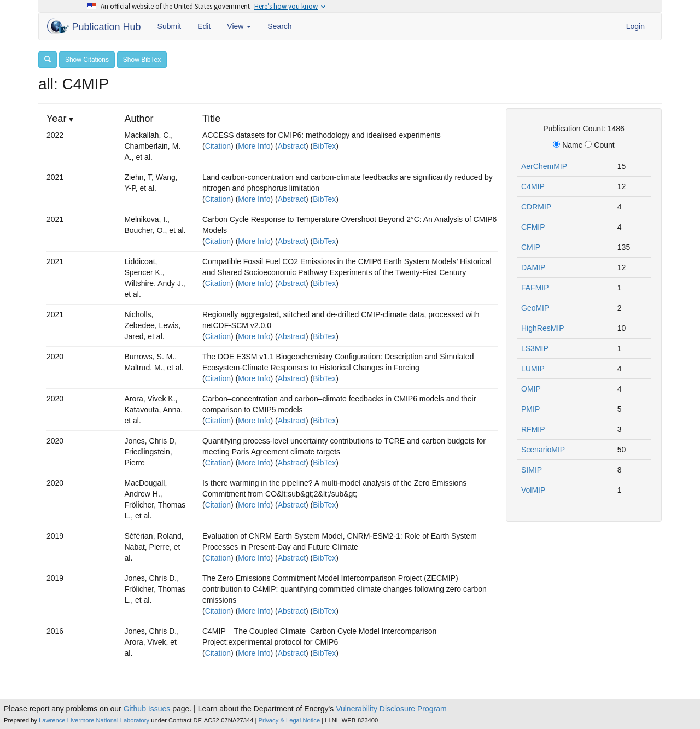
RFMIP (533, 429)
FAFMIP (535, 288)
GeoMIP (535, 308)
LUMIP (533, 369)
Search (279, 26)
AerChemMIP (544, 166)
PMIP (530, 409)
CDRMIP (536, 207)
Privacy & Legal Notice (290, 720)
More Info (254, 146)
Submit (170, 26)
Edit (204, 26)
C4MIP (533, 186)
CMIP (531, 247)
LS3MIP (535, 348)
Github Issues (147, 709)
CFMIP (533, 227)
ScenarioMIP (543, 450)
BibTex (324, 146)
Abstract (292, 146)
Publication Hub (94, 26)
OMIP (531, 389)
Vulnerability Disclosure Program (391, 709)
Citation (218, 146)
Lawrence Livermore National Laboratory (94, 720)
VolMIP (533, 490)
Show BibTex (142, 60)
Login (635, 26)
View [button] (239, 26)
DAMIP (533, 267)
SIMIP (532, 470)
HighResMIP (543, 328)
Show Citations (87, 60)
